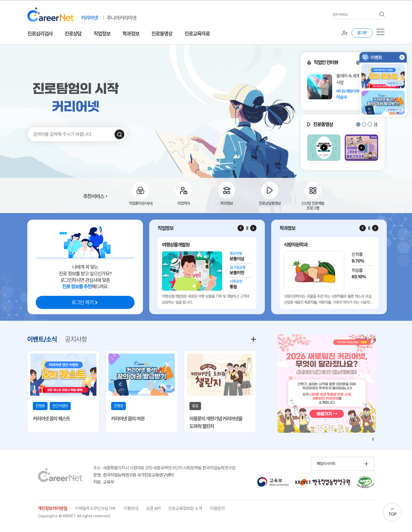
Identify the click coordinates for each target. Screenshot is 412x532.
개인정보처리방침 (53, 508)
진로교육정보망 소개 (185, 508)
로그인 (362, 33)
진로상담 (73, 34)
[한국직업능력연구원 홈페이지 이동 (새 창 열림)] (323, 482)
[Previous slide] (241, 228)
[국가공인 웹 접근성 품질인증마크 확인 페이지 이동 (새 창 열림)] (365, 482)
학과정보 (131, 34)
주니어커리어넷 (121, 18)
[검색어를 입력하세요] (354, 15)
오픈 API (153, 508)
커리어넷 (89, 18)
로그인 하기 (83, 302)
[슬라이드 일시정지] (376, 124)
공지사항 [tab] (76, 339)
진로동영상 (162, 34)
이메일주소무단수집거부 (95, 508)
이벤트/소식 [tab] (42, 339)
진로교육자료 (197, 34)
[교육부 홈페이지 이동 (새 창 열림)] (273, 482)
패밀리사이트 (326, 464)
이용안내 (131, 508)
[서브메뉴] (381, 32)
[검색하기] (119, 134)
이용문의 (217, 508)
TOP (392, 514)
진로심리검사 (40, 34)
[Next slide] (253, 228)
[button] (358, 63)
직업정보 (102, 34)
